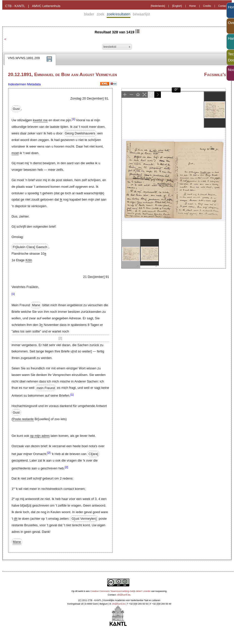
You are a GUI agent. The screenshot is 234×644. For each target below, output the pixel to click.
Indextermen (17, 84)
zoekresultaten (119, 14)
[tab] (30, 60)
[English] (177, 6)
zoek (100, 14)
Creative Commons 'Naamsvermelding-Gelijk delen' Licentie (120, 591)
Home (193, 6)
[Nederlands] (158, 6)
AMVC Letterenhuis (46, 6)
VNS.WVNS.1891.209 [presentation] (24, 58)
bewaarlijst (141, 14)
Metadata (34, 84)
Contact (223, 6)
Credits (207, 6)
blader (89, 14)
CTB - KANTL (15, 6)
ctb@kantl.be (124, 595)
